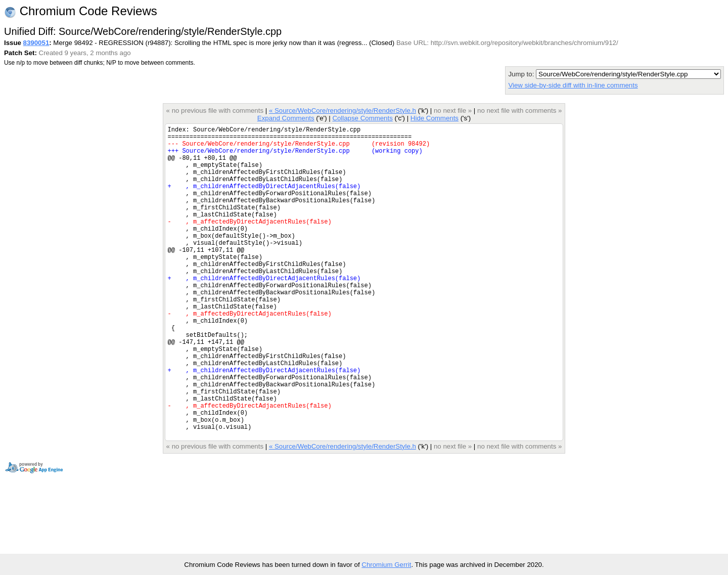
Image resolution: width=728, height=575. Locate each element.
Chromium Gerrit (386, 565)
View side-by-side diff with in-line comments (573, 85)
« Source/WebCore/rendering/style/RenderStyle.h (343, 110)
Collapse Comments (362, 118)
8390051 (36, 43)
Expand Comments (286, 118)
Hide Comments (435, 118)
